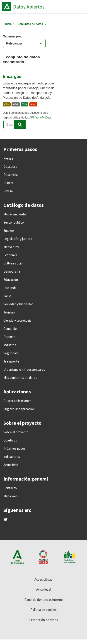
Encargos (12, 76)
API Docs (46, 118)
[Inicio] (8, 24)
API (32, 118)
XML (33, 104)
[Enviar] (20, 124)
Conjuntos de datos (30, 24)
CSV (7, 104)
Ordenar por (12, 36)
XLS (24, 104)
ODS (16, 104)
